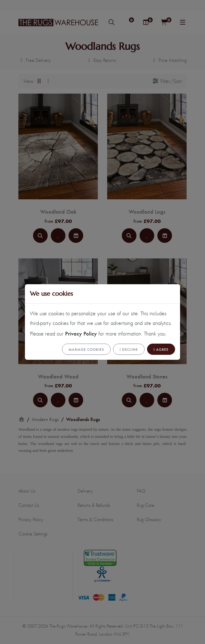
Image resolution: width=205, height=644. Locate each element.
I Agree (161, 349)
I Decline (129, 349)
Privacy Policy (81, 333)
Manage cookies (86, 349)
